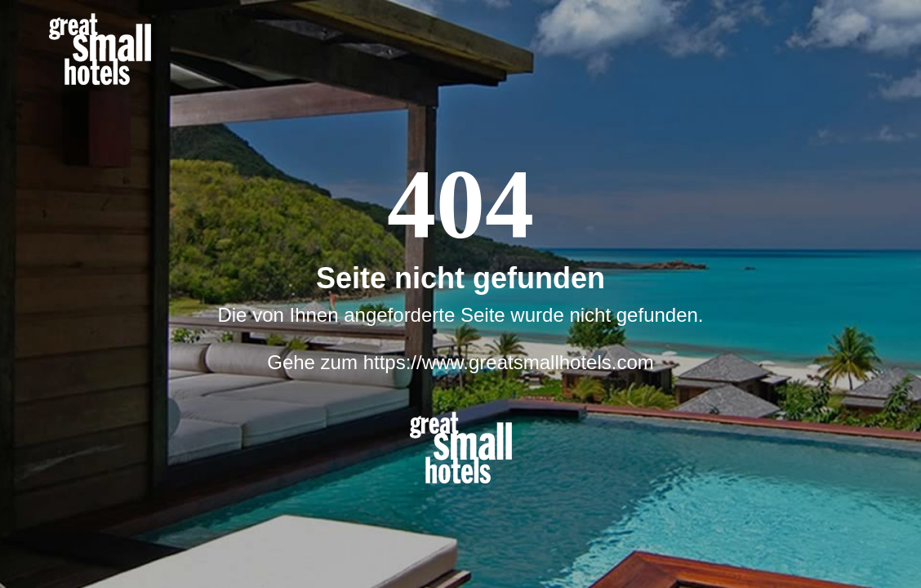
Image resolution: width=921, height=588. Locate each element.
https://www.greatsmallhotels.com (509, 362)
